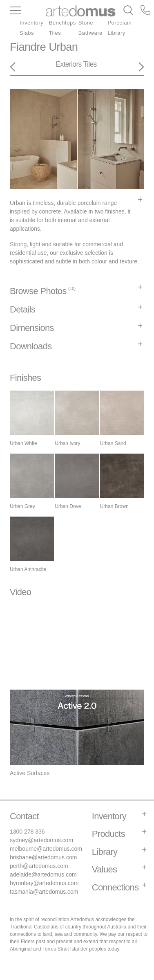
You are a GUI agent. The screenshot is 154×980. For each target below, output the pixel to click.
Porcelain (119, 23)
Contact (24, 816)
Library (116, 33)
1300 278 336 (27, 832)
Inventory (31, 23)
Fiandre (28, 47)
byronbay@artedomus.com (44, 883)
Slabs (27, 33)
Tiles (55, 33)
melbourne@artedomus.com (46, 849)
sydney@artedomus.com (41, 840)
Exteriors (68, 64)
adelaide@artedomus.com (43, 874)
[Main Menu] (28, 11)
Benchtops (62, 23)
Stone (86, 23)
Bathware (90, 33)
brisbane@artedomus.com (43, 857)
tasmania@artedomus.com (44, 892)
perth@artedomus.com (39, 866)
